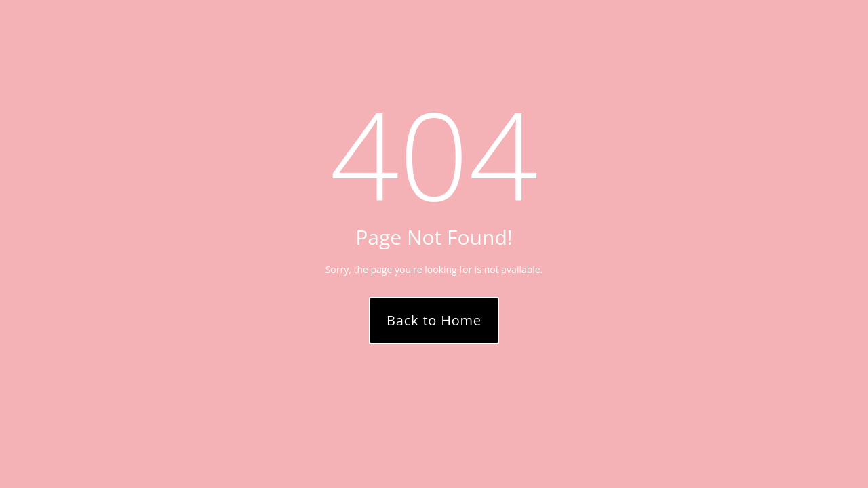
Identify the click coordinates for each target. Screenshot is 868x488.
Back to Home (434, 320)
